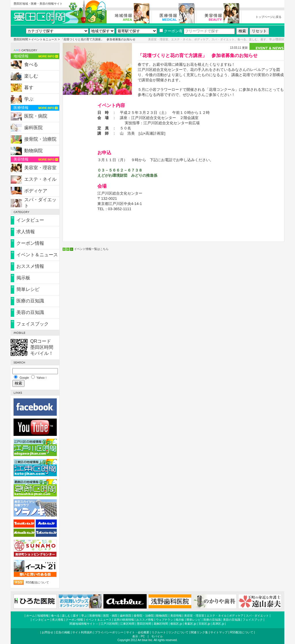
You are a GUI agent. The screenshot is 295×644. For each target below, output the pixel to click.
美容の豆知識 (30, 312)
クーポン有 (171, 31)
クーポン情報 (30, 243)
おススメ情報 (30, 266)
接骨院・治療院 (40, 139)
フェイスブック (33, 324)
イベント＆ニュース (44, 39)
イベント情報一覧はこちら (91, 249)
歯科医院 (33, 128)
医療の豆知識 (30, 301)
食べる (31, 64)
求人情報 (26, 232)
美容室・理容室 (40, 168)
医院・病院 (36, 116)
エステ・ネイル (40, 179)
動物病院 (33, 151)
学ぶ (29, 99)
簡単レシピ (28, 289)
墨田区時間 (21, 39)
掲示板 (23, 278)
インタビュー (30, 220)
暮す (29, 87)
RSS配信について (38, 582)
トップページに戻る (268, 17)
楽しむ (31, 76)
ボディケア (36, 191)
